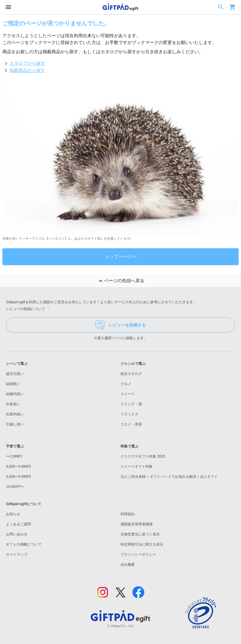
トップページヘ (121, 256)
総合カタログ (131, 374)
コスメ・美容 (131, 424)
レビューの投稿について (29, 309)
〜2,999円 (14, 456)
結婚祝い (13, 384)
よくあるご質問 (18, 524)
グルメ (126, 384)
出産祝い (13, 404)
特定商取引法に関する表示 (142, 544)
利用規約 (128, 514)
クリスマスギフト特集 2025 (143, 456)
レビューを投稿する (121, 325)
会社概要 (128, 565)
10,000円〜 (15, 487)
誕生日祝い (15, 374)
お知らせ (13, 514)
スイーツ (128, 394)
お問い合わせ (17, 534)
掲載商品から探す (27, 70)
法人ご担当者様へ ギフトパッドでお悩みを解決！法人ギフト (169, 477)
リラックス (129, 414)
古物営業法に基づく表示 (140, 534)
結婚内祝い (15, 394)
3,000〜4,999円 (18, 466)
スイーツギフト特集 (137, 466)
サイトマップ (17, 555)
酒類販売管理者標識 (137, 524)
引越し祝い (15, 424)
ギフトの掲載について (24, 544)
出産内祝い (15, 414)
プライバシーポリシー (138, 555)
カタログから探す (27, 63)
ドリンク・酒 (131, 404)
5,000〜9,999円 (18, 477)
